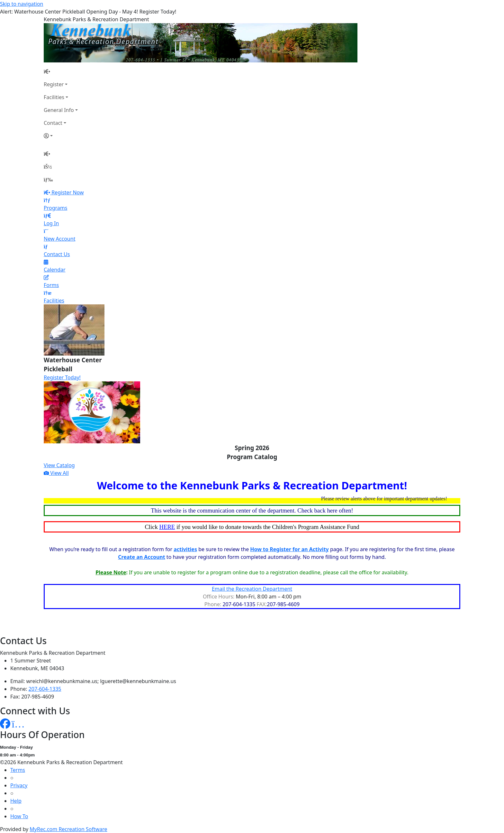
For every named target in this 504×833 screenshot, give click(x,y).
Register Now (67, 192)
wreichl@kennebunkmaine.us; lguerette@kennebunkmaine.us (101, 681)
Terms (18, 770)
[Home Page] (61, 71)
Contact (53, 123)
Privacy (19, 785)
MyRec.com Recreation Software (68, 829)
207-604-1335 (45, 689)
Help (16, 801)
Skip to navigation (22, 4)
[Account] (61, 136)
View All (56, 473)
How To (19, 816)
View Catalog (59, 465)
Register (54, 84)
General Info (59, 110)
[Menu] (48, 180)
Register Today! (62, 377)
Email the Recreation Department (252, 589)
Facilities (54, 97)
